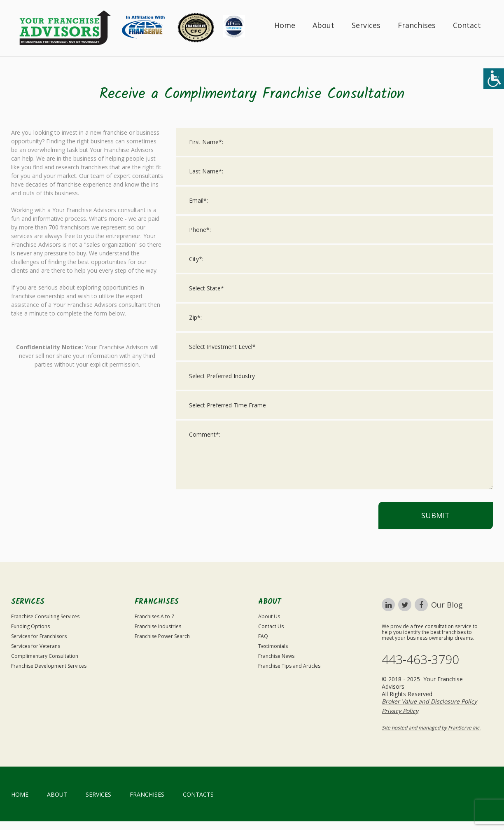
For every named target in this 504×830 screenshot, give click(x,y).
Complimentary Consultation (45, 656)
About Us (269, 616)
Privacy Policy (400, 711)
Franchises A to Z (155, 616)
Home (285, 25)
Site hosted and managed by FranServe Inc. (431, 728)
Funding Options (30, 626)
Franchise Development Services (49, 666)
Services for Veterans (36, 646)
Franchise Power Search (162, 636)
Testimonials (273, 646)
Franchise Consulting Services (45, 616)
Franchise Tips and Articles (289, 666)
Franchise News (276, 656)
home (20, 794)
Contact (467, 25)
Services (366, 25)
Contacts (198, 794)
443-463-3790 (420, 659)
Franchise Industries (158, 626)
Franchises (417, 25)
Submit (435, 515)
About (323, 25)
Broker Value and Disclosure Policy (429, 701)
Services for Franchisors (39, 636)
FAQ (263, 636)
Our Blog (447, 605)
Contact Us (271, 626)
